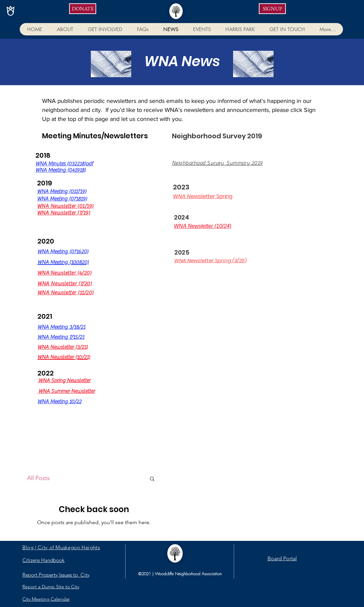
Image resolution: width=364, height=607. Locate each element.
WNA (44, 273)
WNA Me (47, 252)
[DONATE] (83, 9)
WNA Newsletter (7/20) (65, 284)
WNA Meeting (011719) (62, 191)
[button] (65, 29)
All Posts (38, 478)
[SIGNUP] (272, 9)
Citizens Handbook (43, 560)
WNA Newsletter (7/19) (64, 213)
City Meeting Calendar (46, 599)
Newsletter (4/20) (71, 273)
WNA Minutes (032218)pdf (64, 164)
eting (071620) (73, 252)
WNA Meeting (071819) (62, 199)
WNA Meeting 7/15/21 (61, 337)
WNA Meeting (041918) (61, 170)
